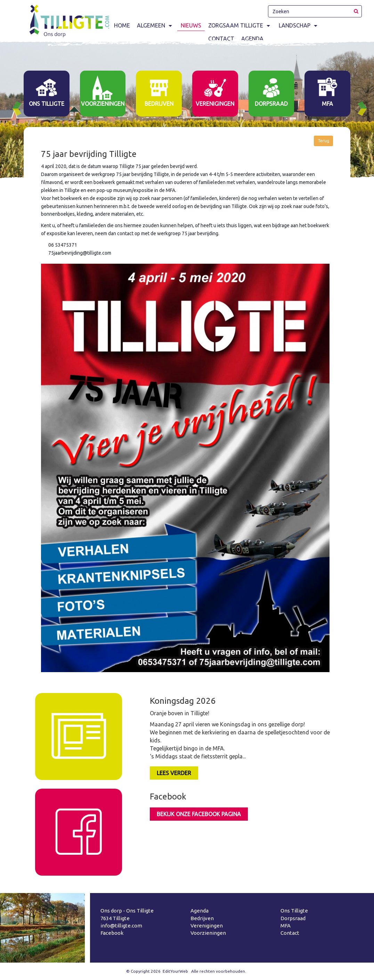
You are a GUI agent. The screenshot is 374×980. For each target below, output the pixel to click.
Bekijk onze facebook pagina (199, 814)
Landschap (299, 25)
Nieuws (191, 25)
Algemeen (155, 25)
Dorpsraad (293, 918)
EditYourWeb (175, 971)
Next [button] (365, 109)
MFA (286, 926)
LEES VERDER (174, 773)
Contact (290, 933)
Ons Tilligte (294, 911)
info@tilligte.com (121, 926)
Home (122, 25)
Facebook (112, 933)
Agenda (200, 911)
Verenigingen (207, 926)
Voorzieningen (208, 933)
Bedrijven (202, 918)
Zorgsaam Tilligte (240, 25)
